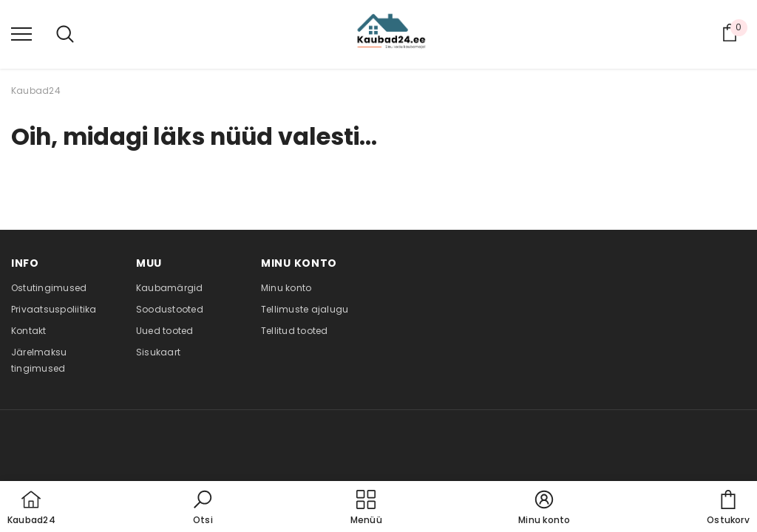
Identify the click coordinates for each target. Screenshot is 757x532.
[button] (203, 508)
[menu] (21, 33)
